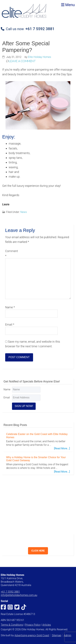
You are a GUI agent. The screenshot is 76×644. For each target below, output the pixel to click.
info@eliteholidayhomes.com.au (19, 595)
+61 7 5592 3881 (40, 29)
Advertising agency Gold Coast (32, 635)
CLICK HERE (38, 551)
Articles (47, 625)
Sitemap (57, 635)
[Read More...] (62, 449)
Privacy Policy (33, 625)
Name (10, 307)
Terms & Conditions (12, 625)
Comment (12, 253)
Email (10, 324)
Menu (68, 5)
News (23, 212)
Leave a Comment (22, 61)
